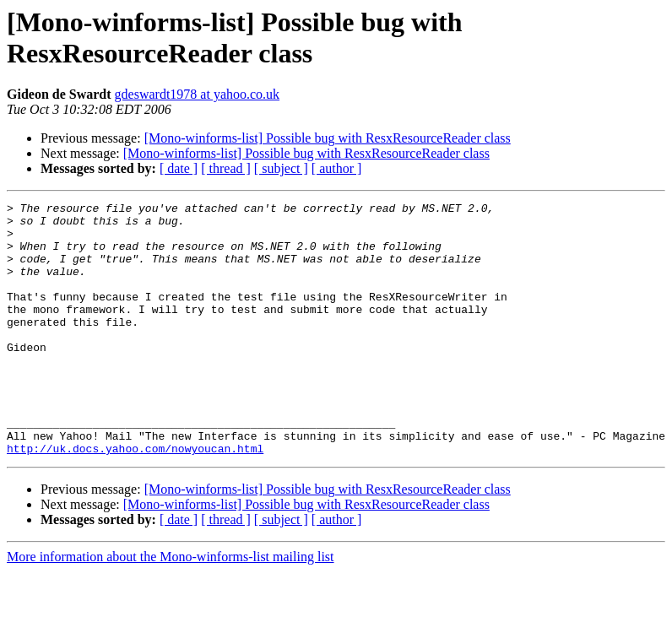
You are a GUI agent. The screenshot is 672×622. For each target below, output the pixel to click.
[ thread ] (226, 168)
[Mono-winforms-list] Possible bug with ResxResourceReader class (328, 138)
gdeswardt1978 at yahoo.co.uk (198, 94)
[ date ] (179, 168)
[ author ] (337, 168)
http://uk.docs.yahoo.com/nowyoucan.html (135, 499)
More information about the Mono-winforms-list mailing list (171, 607)
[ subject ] (281, 168)
